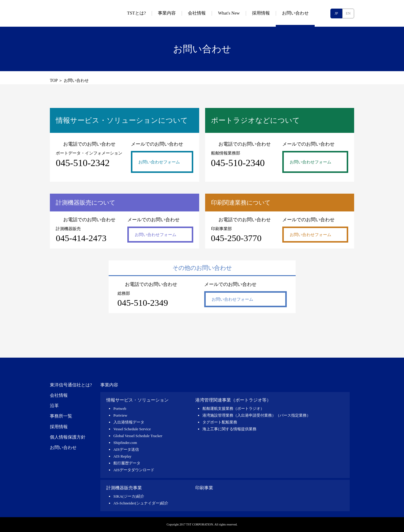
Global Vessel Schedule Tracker (138, 436)
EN (348, 13)
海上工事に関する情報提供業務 (229, 429)
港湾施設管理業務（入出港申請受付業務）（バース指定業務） (256, 415)
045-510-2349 (143, 303)
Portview (120, 415)
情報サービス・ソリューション (137, 400)
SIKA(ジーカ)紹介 (129, 496)
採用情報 (59, 427)
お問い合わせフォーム (159, 162)
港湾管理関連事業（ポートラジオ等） (233, 400)
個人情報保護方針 (68, 437)
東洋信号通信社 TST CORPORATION (83, 13)
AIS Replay (122, 456)
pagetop (347, 341)
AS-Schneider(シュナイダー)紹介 (141, 503)
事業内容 (109, 385)
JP (336, 13)
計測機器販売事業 (124, 488)
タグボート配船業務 (220, 422)
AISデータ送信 (126, 449)
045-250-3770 (236, 238)
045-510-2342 (83, 163)
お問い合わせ (63, 447)
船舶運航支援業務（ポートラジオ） (233, 408)
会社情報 (59, 395)
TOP (54, 80)
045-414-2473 (81, 238)
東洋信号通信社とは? (71, 385)
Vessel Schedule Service (132, 429)
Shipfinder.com (125, 443)
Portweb (120, 408)
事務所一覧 (61, 416)
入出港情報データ (129, 422)
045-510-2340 (238, 163)
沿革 (54, 406)
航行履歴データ (127, 463)
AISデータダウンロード (134, 470)
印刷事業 (204, 488)
